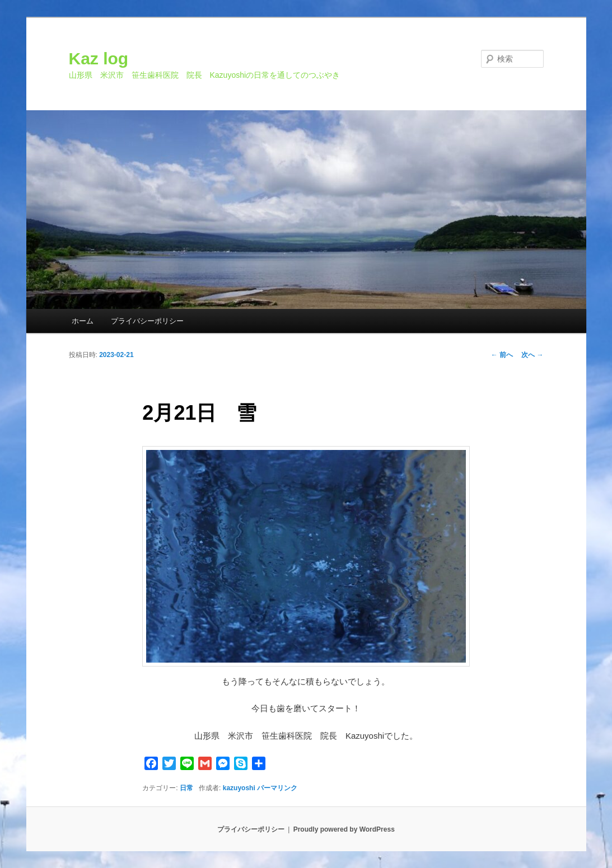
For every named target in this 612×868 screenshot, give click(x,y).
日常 (186, 788)
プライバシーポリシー (147, 321)
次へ (532, 355)
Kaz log (99, 58)
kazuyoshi (239, 788)
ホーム (83, 321)
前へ (502, 355)
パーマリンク (277, 788)
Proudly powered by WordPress (344, 829)
